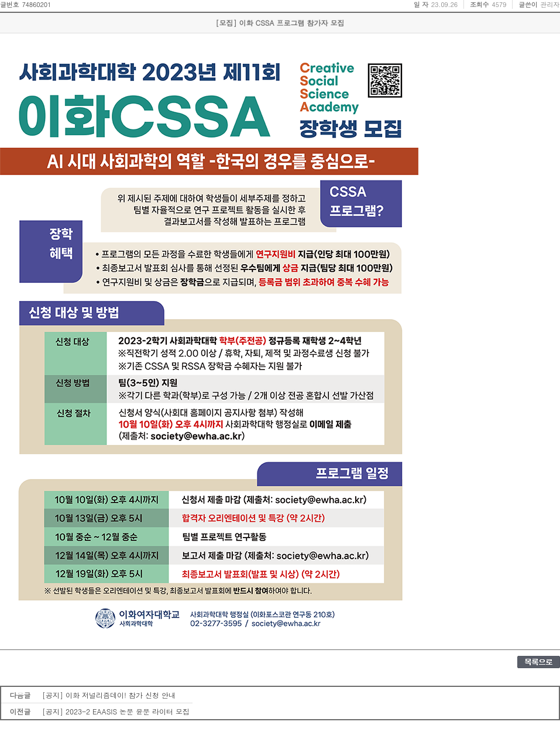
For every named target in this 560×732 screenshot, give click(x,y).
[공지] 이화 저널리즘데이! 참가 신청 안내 (109, 695)
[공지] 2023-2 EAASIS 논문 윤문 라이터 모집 (116, 711)
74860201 (36, 4)
